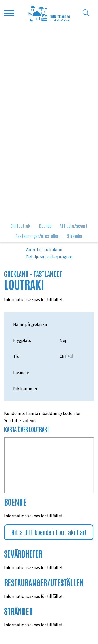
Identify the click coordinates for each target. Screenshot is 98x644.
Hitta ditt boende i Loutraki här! (49, 532)
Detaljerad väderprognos (49, 257)
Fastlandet (48, 274)
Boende (45, 226)
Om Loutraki (21, 226)
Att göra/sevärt (74, 226)
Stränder (75, 236)
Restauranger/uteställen (37, 236)
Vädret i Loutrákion (44, 250)
